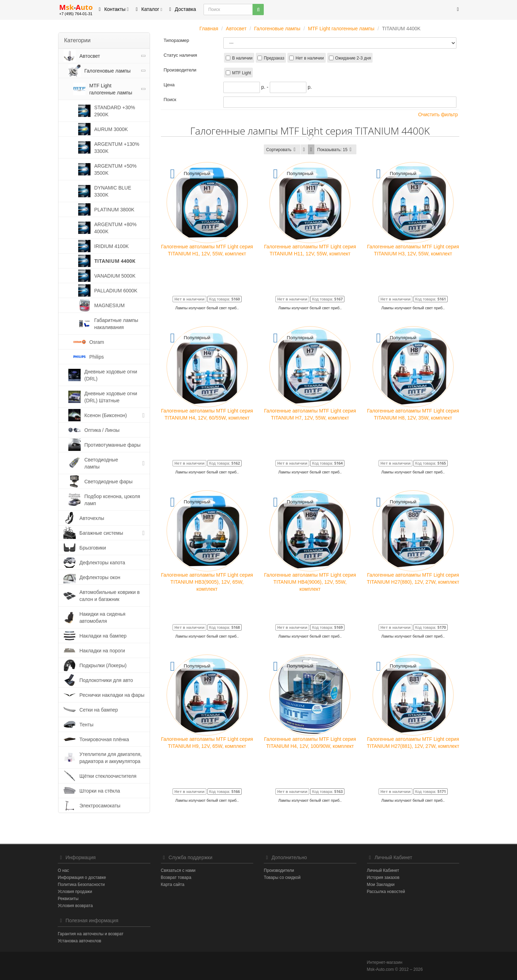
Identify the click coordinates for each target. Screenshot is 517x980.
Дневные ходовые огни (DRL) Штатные (111, 397)
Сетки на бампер (99, 710)
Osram (97, 342)
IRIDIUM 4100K (112, 246)
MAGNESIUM (110, 305)
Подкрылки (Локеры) (103, 665)
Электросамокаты (100, 806)
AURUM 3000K (111, 129)
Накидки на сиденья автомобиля (103, 618)
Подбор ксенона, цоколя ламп (112, 500)
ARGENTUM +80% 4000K (116, 228)
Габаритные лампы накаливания (116, 324)
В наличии (242, 58)
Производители (279, 870)
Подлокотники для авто (106, 680)
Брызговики (93, 548)
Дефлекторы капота (102, 563)
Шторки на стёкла (100, 791)
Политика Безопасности (81, 885)
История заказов (383, 877)
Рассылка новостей (386, 892)
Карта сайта (173, 885)
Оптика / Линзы (102, 430)
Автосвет (90, 56)
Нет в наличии (310, 58)
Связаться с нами (178, 870)
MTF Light (242, 73)
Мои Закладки (381, 885)
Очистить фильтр (436, 114)
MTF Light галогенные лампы (111, 89)
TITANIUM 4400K (115, 261)
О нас (63, 870)
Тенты (87, 725)
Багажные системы (101, 533)
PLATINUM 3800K (114, 210)
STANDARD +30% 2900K (115, 111)
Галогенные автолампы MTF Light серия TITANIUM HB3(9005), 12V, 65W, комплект (207, 582)
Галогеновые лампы (108, 71)
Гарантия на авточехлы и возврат (91, 934)
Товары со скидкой (282, 877)
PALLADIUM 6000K (116, 291)
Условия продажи (75, 892)
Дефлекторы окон (100, 577)
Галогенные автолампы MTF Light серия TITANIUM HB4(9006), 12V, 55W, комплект (310, 582)
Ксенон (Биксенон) (106, 415)
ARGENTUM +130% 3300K (117, 148)
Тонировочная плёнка (104, 739)
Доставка (181, 9)
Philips (97, 357)
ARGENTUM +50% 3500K (116, 169)
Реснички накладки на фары (112, 695)
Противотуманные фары (113, 445)
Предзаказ (274, 58)
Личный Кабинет (383, 870)
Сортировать (282, 150)
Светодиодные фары (109, 482)
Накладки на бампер (103, 636)
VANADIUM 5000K (115, 276)
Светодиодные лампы (101, 463)
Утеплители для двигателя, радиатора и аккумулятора (111, 758)
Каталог (148, 9)
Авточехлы (92, 518)
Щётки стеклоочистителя (108, 776)
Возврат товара (176, 877)
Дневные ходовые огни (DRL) (111, 375)
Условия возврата (75, 906)
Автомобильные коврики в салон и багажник (110, 596)
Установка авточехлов (79, 941)
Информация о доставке (82, 877)
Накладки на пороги (102, 651)
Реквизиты (68, 899)
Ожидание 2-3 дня (353, 58)
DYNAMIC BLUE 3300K (113, 191)
